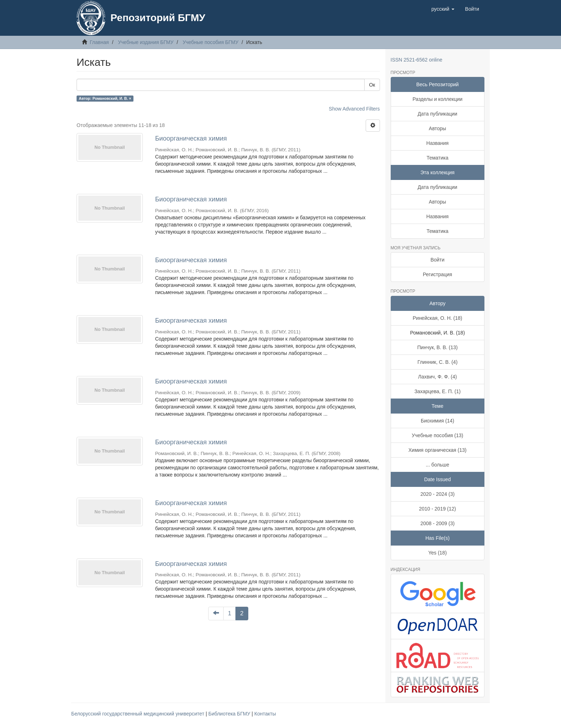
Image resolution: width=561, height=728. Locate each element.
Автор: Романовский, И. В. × (105, 98)
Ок (372, 85)
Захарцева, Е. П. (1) (437, 391)
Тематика (437, 158)
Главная (99, 42)
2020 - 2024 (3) (438, 494)
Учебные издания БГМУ (146, 42)
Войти (437, 260)
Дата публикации (437, 114)
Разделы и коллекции (438, 99)
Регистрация (438, 274)
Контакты (265, 714)
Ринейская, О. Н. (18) (437, 318)
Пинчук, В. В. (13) (437, 347)
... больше (438, 465)
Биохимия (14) (437, 421)
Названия (438, 143)
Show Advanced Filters (354, 109)
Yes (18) (438, 553)
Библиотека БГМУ (230, 714)
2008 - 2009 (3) (438, 523)
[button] (443, 9)
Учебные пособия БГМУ (210, 42)
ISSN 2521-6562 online (417, 60)
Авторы (438, 128)
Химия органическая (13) (438, 450)
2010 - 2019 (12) (438, 509)
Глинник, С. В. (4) (438, 362)
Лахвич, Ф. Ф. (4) (438, 377)
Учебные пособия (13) (438, 435)
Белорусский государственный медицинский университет (138, 714)
